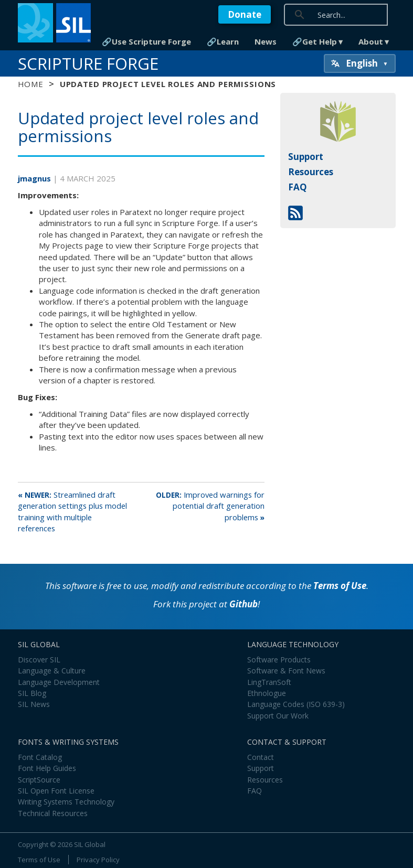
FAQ (298, 187)
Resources (311, 172)
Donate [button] (245, 14)
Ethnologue (267, 693)
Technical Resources (53, 813)
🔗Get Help (315, 41)
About (371, 41)
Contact (261, 757)
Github (243, 604)
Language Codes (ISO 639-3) (296, 704)
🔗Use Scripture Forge (146, 41)
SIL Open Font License (56, 791)
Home (31, 84)
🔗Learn (223, 41)
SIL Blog (32, 693)
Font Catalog (40, 757)
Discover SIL (39, 660)
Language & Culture (52, 671)
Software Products (279, 660)
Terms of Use (340, 586)
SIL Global (90, 844)
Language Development (59, 682)
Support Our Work (278, 716)
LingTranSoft (269, 682)
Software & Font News (286, 671)
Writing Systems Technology (66, 802)
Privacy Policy (98, 860)
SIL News (34, 704)
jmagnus (35, 178)
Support (306, 157)
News (266, 41)
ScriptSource (39, 780)
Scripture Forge (88, 63)
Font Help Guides (47, 768)
